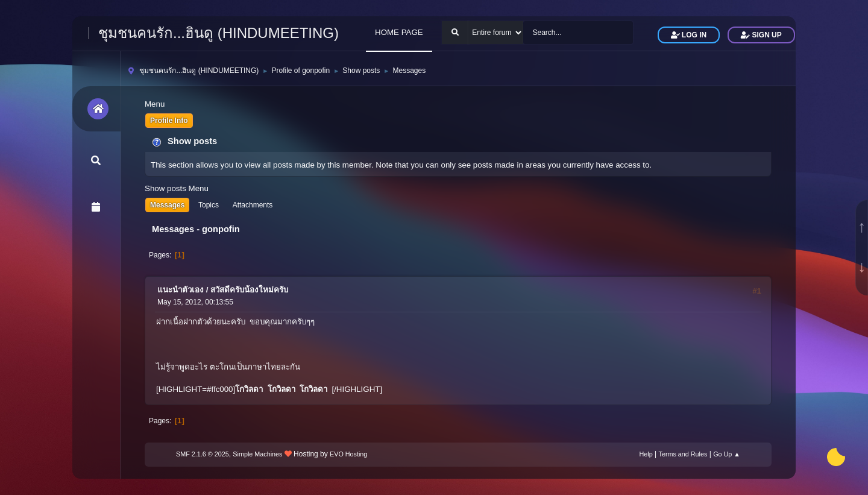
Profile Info (169, 121)
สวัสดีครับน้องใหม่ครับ (249, 290)
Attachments (253, 205)
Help (646, 454)
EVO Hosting (348, 454)
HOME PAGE (399, 32)
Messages (167, 205)
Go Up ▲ (727, 454)
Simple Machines (257, 454)
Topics (209, 205)
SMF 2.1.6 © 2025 (203, 454)
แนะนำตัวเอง (181, 290)
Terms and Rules (683, 454)
